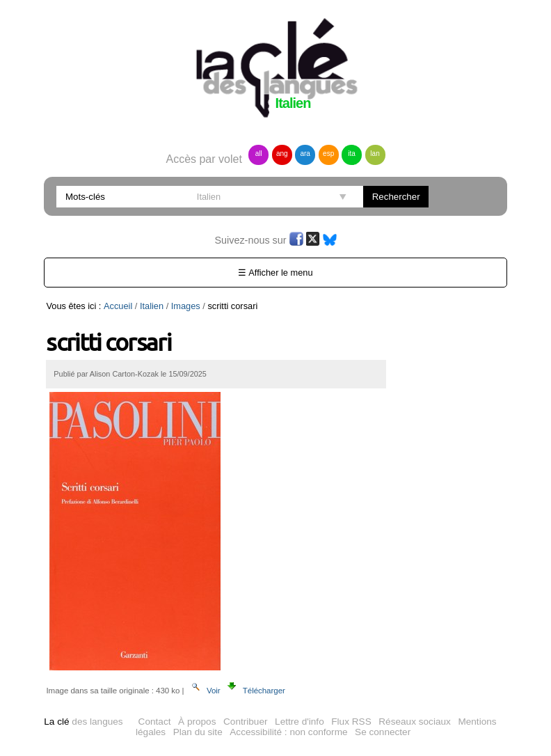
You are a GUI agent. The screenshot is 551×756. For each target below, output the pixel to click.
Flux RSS (351, 722)
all (259, 153)
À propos (197, 722)
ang (282, 153)
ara (305, 153)
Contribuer (245, 722)
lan (375, 153)
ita (352, 153)
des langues (83, 722)
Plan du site (198, 732)
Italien (152, 306)
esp (328, 153)
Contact (155, 722)
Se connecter (383, 732)
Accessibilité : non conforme (288, 732)
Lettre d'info (300, 722)
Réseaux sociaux (415, 722)
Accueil (118, 306)
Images (186, 306)
